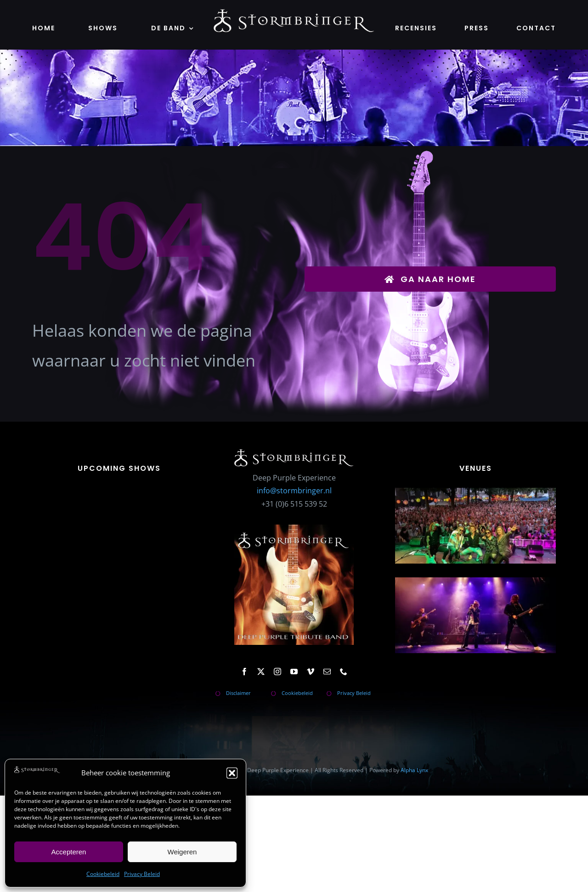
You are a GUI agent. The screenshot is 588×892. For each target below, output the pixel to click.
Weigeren (182, 852)
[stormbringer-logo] (294, 13)
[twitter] (261, 672)
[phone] (344, 672)
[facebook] (244, 672)
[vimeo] (311, 672)
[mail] (327, 672)
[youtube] (294, 672)
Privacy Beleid (142, 874)
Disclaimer (238, 693)
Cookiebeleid (103, 874)
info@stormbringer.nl (294, 491)
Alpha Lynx (414, 770)
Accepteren (69, 852)
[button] (232, 773)
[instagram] (277, 672)
